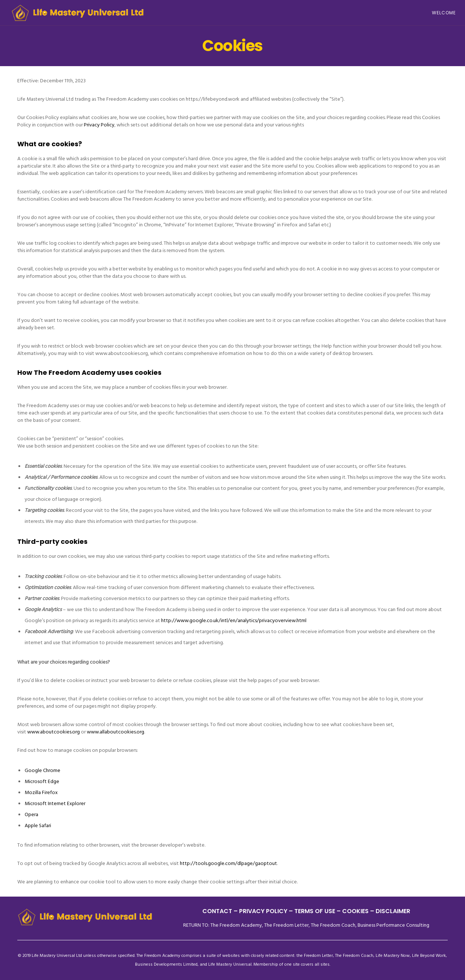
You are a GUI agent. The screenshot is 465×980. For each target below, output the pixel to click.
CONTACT (217, 911)
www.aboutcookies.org (54, 732)
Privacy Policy (99, 125)
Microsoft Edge (42, 781)
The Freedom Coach (333, 925)
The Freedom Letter (286, 925)
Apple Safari (38, 825)
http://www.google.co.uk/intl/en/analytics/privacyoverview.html (234, 620)
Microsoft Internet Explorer (55, 803)
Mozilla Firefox (41, 792)
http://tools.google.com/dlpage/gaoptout (228, 863)
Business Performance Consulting (393, 925)
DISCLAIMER (393, 911)
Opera (31, 814)
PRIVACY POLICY (264, 911)
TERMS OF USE (315, 911)
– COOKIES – (355, 911)
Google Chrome (42, 770)
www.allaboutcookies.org (116, 732)
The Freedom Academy (236, 925)
